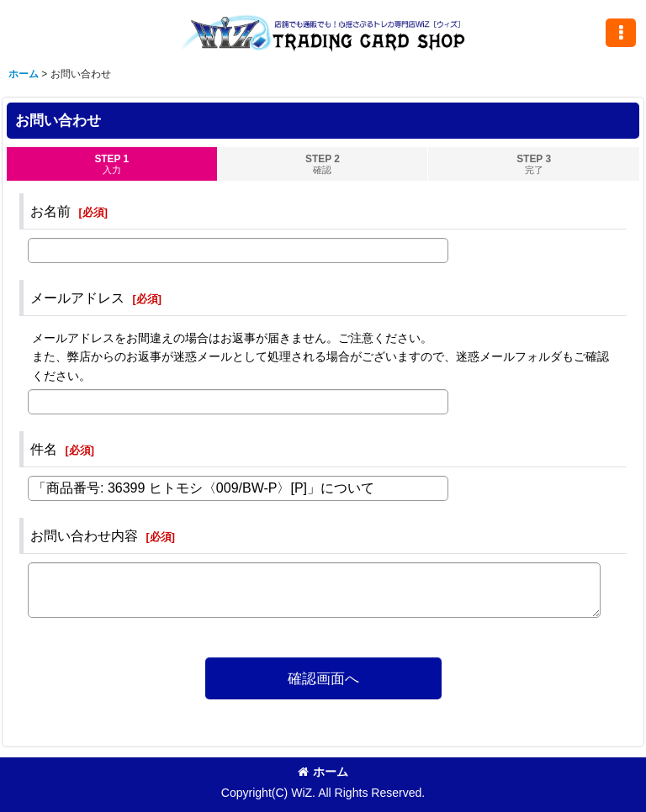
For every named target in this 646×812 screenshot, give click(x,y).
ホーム (323, 772)
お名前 (50, 211)
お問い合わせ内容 (84, 535)
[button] (621, 33)
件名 (44, 449)
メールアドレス (77, 298)
